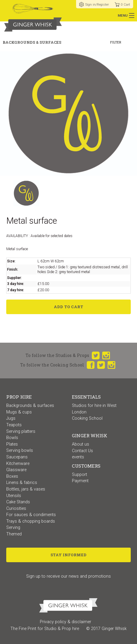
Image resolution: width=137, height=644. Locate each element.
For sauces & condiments (31, 515)
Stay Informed (68, 555)
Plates (12, 444)
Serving (13, 528)
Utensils (14, 496)
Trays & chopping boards (31, 521)
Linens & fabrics (22, 483)
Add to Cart (69, 307)
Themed (14, 534)
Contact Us (82, 451)
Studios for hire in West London (94, 409)
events (78, 457)
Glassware (16, 470)
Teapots (14, 425)
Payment (80, 481)
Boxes (12, 476)
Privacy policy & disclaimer (66, 622)
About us (81, 444)
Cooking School (87, 418)
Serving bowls (20, 451)
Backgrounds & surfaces (30, 406)
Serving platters (21, 431)
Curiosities (16, 509)
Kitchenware (18, 464)
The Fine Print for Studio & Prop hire (45, 629)
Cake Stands (18, 502)
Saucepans (17, 457)
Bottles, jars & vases (26, 489)
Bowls (12, 438)
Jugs (11, 418)
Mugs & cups (19, 412)
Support (79, 475)
